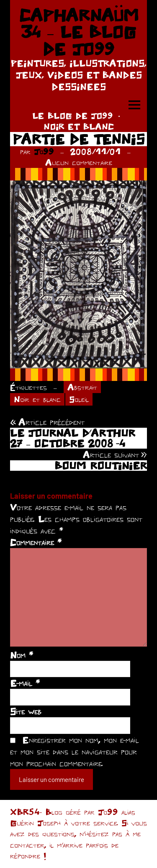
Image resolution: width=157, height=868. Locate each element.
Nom (22, 655)
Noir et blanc (37, 399)
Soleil (79, 399)
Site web (26, 711)
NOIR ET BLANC (79, 126)
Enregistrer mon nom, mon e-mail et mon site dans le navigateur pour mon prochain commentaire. (75, 751)
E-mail (25, 683)
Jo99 (44, 151)
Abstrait (82, 387)
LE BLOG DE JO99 (73, 115)
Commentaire (36, 542)
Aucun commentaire (79, 162)
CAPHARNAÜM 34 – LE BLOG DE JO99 (79, 32)
